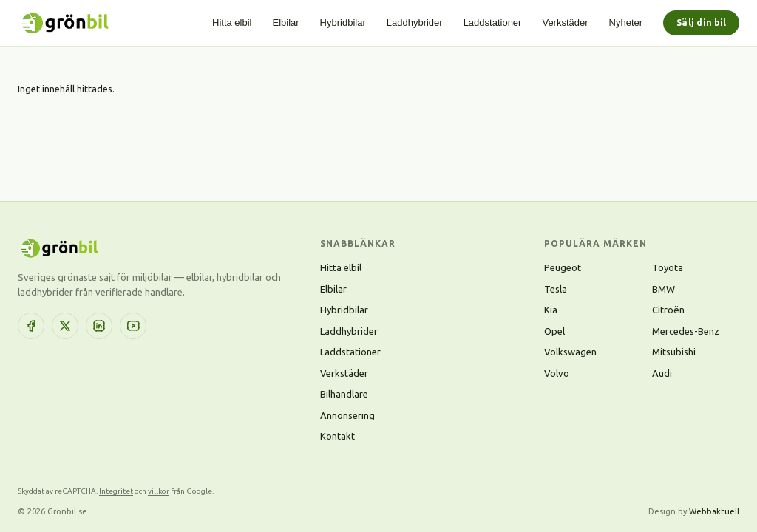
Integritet (116, 491)
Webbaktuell (714, 511)
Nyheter (626, 23)
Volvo (557, 373)
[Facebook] (31, 326)
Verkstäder (565, 23)
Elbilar (285, 23)
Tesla (556, 289)
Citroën (668, 310)
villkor (159, 491)
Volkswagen (570, 352)
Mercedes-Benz (686, 331)
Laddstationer (493, 23)
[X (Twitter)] (65, 326)
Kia (551, 310)
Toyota (668, 267)
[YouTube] (133, 326)
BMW (663, 289)
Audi (662, 373)
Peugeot (563, 267)
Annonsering (347, 415)
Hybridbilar (343, 23)
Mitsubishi (674, 352)
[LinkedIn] (99, 326)
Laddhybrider (415, 23)
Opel (554, 331)
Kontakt (337, 436)
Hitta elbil (232, 23)
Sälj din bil (701, 23)
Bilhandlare (344, 394)
